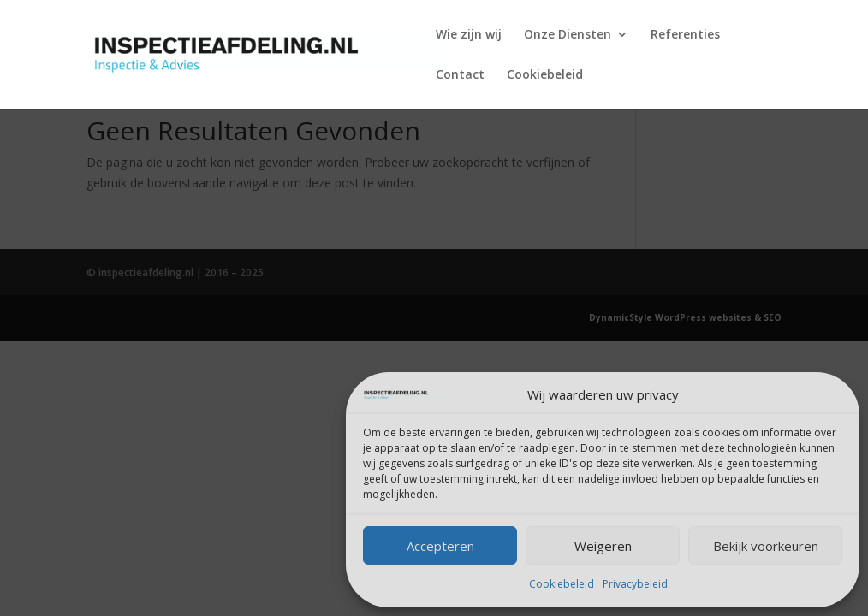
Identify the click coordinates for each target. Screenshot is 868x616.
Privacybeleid (635, 584)
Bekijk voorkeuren (766, 546)
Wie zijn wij (469, 35)
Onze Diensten (568, 35)
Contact (460, 75)
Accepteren (440, 546)
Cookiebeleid (562, 584)
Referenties (685, 35)
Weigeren (603, 546)
